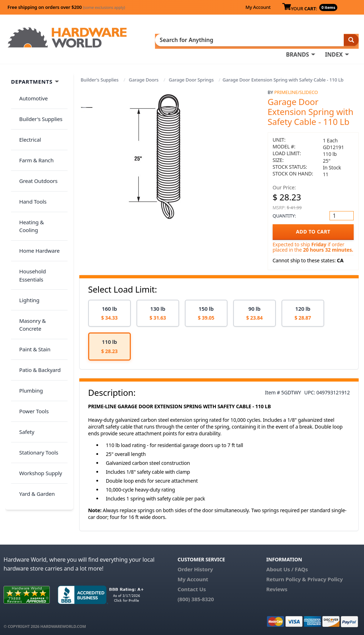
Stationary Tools (35, 317)
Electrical (26, 120)
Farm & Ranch (33, 134)
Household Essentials (41, 204)
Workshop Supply (37, 331)
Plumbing (27, 274)
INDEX (334, 40)
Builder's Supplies (100, 77)
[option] (109, 310)
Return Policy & (286, 576)
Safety (23, 303)
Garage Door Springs (191, 77)
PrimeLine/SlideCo (296, 89)
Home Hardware (36, 190)
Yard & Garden (33, 345)
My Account (258, 7)
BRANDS (297, 40)
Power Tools (30, 289)
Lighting (25, 218)
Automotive (30, 92)
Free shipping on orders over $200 (66, 7)
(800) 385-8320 (196, 595)
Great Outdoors (34, 148)
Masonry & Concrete (40, 232)
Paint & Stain (31, 246)
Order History (195, 566)
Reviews (277, 586)
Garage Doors (144, 77)
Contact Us (192, 586)
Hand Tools (29, 162)
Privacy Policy (325, 576)
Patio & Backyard (36, 261)
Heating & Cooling (38, 176)
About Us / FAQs (287, 566)
